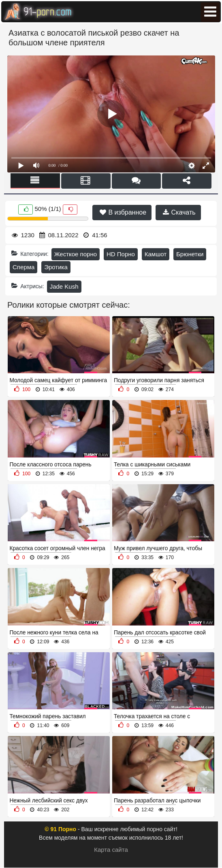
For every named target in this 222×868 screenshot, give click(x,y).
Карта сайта (111, 850)
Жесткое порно (76, 254)
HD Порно (121, 254)
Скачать (179, 212)
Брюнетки (190, 254)
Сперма (23, 267)
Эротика (56, 267)
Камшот (156, 254)
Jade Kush (64, 286)
